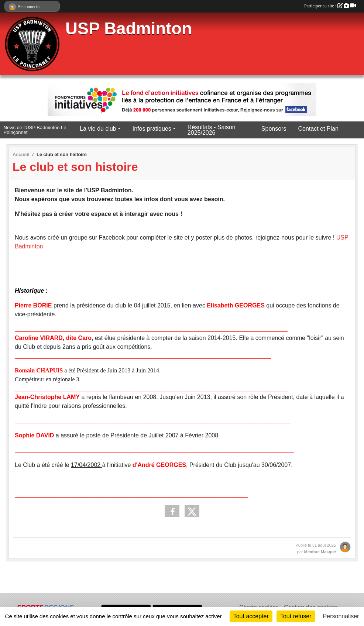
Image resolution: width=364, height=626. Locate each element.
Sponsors (274, 129)
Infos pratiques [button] (152, 129)
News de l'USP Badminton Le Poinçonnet (35, 130)
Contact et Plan (318, 129)
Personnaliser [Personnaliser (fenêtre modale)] (341, 616)
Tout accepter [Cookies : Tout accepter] (251, 616)
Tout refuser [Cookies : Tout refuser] (296, 616)
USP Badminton (129, 29)
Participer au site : (330, 6)
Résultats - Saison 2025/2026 (212, 130)
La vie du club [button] (98, 129)
